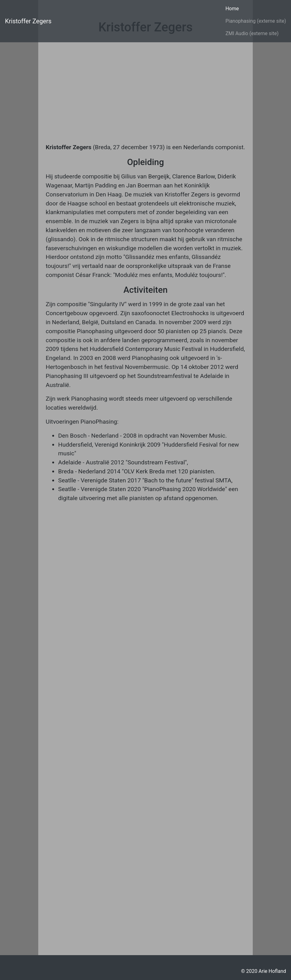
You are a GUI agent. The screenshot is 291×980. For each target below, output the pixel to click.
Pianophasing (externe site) (256, 21)
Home (232, 9)
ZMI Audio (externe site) (252, 33)
